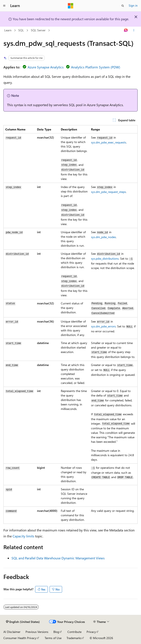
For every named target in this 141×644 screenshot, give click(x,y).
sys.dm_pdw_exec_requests (109, 142)
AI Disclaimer (12, 632)
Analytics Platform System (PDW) (96, 67)
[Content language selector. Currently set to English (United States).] (23, 622)
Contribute (74, 632)
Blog (56, 632)
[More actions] (134, 30)
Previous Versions (37, 632)
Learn (8, 30)
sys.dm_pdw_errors (103, 326)
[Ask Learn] (126, 30)
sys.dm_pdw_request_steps (108, 192)
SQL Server (38, 30)
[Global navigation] (4, 6)
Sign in (133, 5)
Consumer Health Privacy (20, 638)
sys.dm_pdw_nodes (103, 237)
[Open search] (123, 6)
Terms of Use (53, 638)
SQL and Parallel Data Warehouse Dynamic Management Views (58, 558)
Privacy (91, 632)
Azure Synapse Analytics (46, 67)
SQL (21, 30)
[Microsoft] (71, 6)
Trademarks (74, 638)
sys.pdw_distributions (105, 258)
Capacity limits (23, 536)
